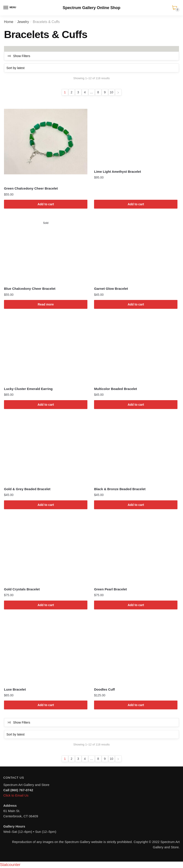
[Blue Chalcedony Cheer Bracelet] (46, 250)
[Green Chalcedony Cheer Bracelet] (46, 142)
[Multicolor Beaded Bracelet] (136, 350)
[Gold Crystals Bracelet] (46, 551)
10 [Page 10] (112, 92)
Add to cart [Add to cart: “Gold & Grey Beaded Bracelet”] (46, 505)
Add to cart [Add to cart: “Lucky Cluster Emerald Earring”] (46, 405)
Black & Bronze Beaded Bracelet (120, 489)
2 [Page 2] (72, 92)
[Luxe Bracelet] (46, 651)
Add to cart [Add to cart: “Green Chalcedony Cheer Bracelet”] (46, 204)
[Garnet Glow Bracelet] (136, 250)
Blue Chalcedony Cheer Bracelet (30, 289)
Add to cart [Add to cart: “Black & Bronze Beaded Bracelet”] (136, 505)
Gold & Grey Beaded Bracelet (27, 489)
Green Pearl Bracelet (110, 589)
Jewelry (23, 22)
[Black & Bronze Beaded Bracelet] (136, 451)
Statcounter (10, 865)
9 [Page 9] (105, 92)
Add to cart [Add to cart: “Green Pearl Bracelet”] (136, 605)
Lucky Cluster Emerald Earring (28, 389)
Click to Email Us (16, 795)
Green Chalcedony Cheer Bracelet (31, 188)
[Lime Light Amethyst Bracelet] (136, 133)
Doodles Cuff (104, 689)
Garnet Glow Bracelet (111, 289)
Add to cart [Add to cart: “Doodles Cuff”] (136, 705)
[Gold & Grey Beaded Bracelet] (46, 451)
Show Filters (22, 56)
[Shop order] (91, 68)
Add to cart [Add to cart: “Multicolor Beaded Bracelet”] (136, 405)
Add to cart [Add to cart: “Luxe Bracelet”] (46, 705)
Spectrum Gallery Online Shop (91, 8)
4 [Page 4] (85, 92)
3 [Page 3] (78, 92)
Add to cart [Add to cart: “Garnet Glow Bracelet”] (136, 304)
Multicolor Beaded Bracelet (115, 389)
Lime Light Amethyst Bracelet (117, 172)
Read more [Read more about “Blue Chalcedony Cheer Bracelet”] (46, 304)
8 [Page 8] (98, 92)
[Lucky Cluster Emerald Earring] (46, 350)
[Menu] (6, 8)
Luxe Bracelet (15, 689)
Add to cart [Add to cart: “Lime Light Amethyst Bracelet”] (136, 204)
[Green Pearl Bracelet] (136, 551)
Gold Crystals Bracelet (22, 589)
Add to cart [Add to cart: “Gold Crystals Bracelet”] (46, 605)
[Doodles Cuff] (136, 651)
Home (9, 22)
